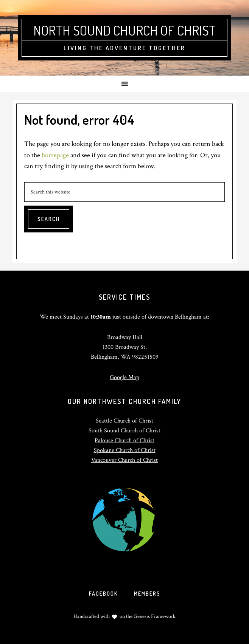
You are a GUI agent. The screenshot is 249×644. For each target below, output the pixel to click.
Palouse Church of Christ (124, 440)
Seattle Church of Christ (124, 421)
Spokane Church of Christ (125, 450)
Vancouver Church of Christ (124, 460)
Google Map (124, 377)
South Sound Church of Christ (124, 431)
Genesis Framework (154, 616)
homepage (55, 155)
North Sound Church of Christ (124, 30)
